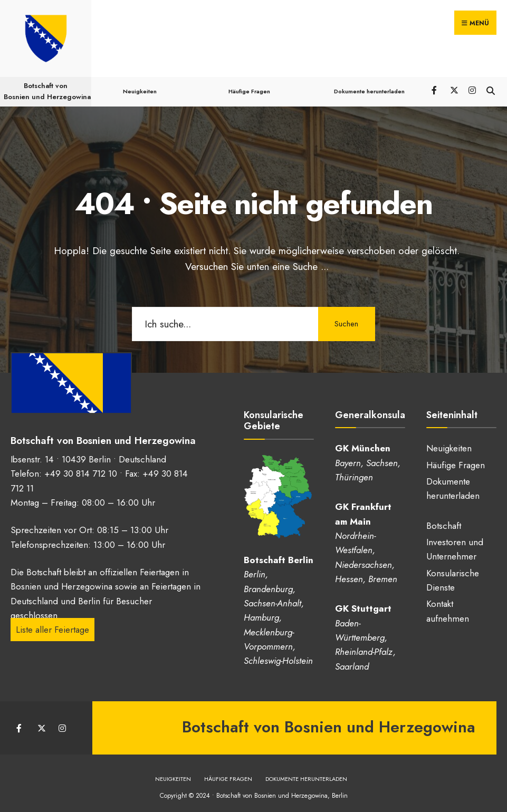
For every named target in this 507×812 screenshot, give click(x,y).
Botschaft (444, 521)
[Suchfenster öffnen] (490, 85)
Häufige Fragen (249, 86)
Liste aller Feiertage (52, 624)
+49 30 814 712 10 (81, 468)
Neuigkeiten (140, 86)
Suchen (346, 319)
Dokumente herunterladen (369, 86)
